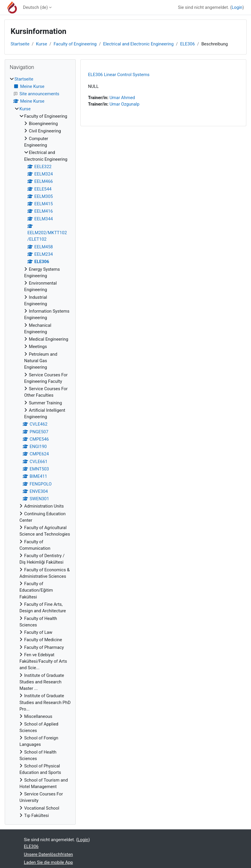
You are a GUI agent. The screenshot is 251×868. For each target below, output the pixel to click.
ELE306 (187, 44)
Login (237, 7)
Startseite (20, 44)
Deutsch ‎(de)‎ (35, 7)
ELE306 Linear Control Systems (119, 75)
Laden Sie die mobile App (48, 862)
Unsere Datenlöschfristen (48, 854)
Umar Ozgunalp (125, 104)
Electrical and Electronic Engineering (138, 44)
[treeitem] (40, 447)
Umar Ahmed (122, 98)
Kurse (42, 44)
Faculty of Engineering (75, 44)
